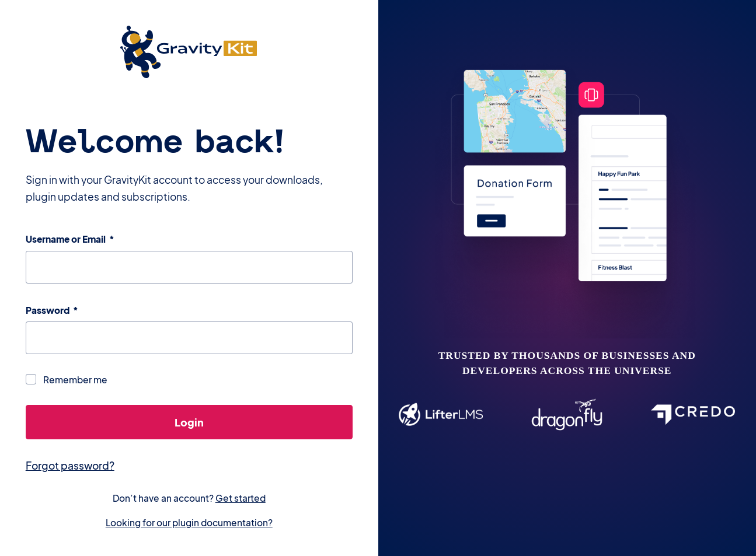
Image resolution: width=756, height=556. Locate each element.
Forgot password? (70, 466)
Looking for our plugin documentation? (189, 522)
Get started (241, 498)
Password (52, 310)
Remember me (75, 380)
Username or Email (70, 239)
